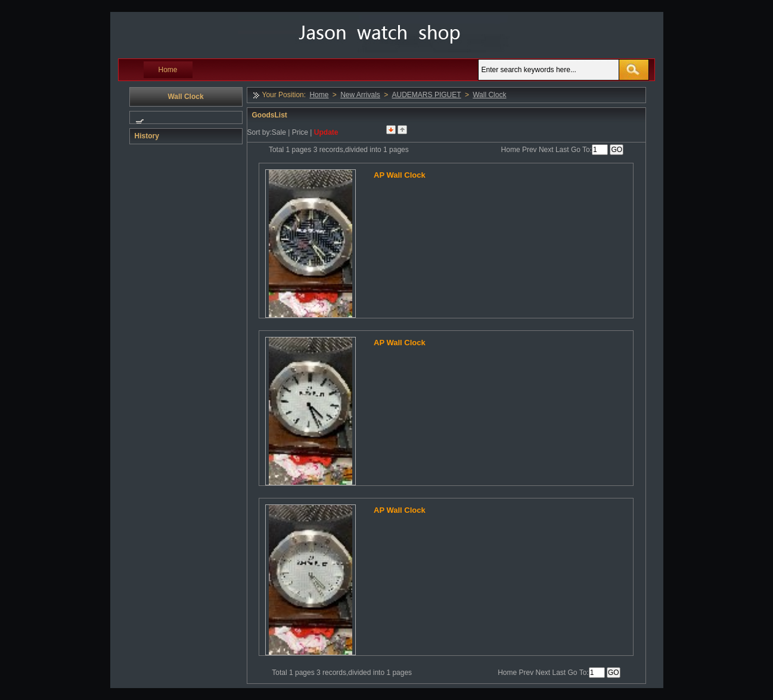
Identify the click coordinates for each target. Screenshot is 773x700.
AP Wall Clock (400, 175)
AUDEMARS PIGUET (427, 95)
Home (168, 70)
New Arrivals (360, 95)
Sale (279, 132)
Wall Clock (489, 95)
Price (300, 132)
